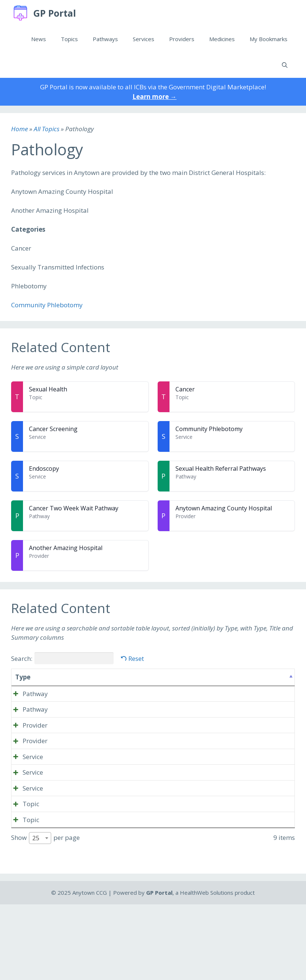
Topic (24, 860)
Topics (69, 39)
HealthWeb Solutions (207, 968)
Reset (136, 658)
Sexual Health (48, 389)
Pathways (105, 39)
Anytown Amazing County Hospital (224, 508)
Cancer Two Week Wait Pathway (74, 508)
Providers (182, 39)
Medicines (222, 39)
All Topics (47, 129)
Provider (28, 744)
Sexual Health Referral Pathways (221, 469)
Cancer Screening (53, 429)
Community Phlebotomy (47, 305)
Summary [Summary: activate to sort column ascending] (142, 677)
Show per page (45, 914)
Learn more (154, 97)
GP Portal (55, 13)
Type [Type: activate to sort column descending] (23, 677)
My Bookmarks (269, 39)
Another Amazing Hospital (66, 548)
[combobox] (40, 914)
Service (25, 794)
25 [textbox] (36, 913)
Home (19, 129)
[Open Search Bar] (285, 65)
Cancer (185, 389)
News (39, 39)
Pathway (28, 694)
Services (144, 39)
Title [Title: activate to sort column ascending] (55, 677)
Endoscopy (44, 469)
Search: (62, 658)
